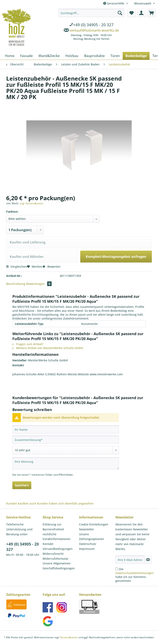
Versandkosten (69, 637)
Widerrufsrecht (53, 554)
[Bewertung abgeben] (66, 450)
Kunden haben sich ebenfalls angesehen (65, 503)
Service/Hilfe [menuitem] (114, 3)
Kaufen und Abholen (27, 257)
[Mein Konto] (141, 13)
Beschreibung (16, 284)
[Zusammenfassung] (66, 440)
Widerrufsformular (56, 559)
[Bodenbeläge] (136, 56)
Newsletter (87, 529)
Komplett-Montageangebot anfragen (116, 257)
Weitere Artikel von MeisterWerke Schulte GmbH (48, 348)
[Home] (10, 56)
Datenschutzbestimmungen (135, 573)
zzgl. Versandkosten (32, 203)
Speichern (22, 485)
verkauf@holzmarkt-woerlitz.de (94, 30)
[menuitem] (91, 25)
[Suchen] (120, 13)
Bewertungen (39, 284)
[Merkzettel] (131, 13)
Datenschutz (88, 544)
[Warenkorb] (151, 13)
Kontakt (48, 544)
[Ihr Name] (66, 429)
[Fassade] (26, 56)
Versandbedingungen (58, 549)
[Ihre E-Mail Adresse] (130, 560)
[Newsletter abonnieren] (148, 560)
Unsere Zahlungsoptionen (92, 537)
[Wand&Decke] (49, 56)
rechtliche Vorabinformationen (57, 537)
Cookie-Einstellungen (94, 524)
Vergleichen (17, 267)
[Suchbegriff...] (91, 13)
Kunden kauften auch (21, 503)
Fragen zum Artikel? (28, 344)
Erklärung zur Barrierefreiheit (53, 527)
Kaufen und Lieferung (28, 242)
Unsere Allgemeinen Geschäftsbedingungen (59, 566)
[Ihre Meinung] (66, 463)
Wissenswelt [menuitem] (143, 3)
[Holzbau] (72, 56)
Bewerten (51, 267)
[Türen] (115, 56)
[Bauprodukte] (94, 56)
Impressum (87, 549)
